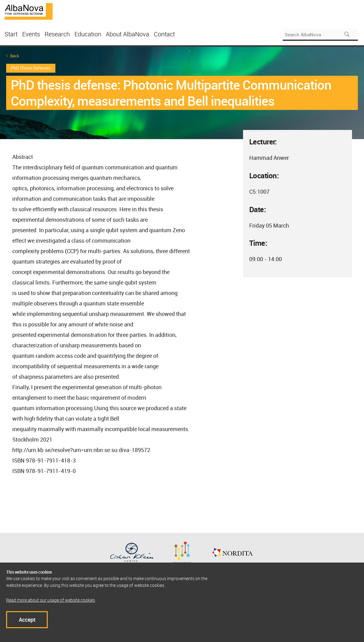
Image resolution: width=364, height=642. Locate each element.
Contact (164, 34)
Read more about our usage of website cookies (51, 600)
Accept (27, 620)
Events (31, 34)
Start (11, 34)
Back (15, 56)
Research (57, 34)
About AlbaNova (128, 34)
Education (88, 34)
